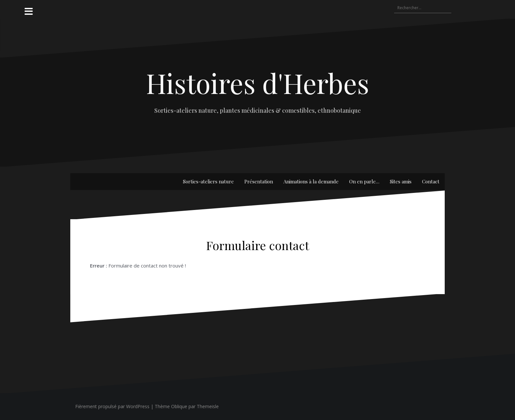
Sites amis (401, 181)
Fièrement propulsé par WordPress (112, 406)
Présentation (259, 181)
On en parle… (364, 181)
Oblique (179, 406)
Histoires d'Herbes (258, 83)
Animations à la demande (311, 181)
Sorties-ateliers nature (208, 181)
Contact (431, 181)
